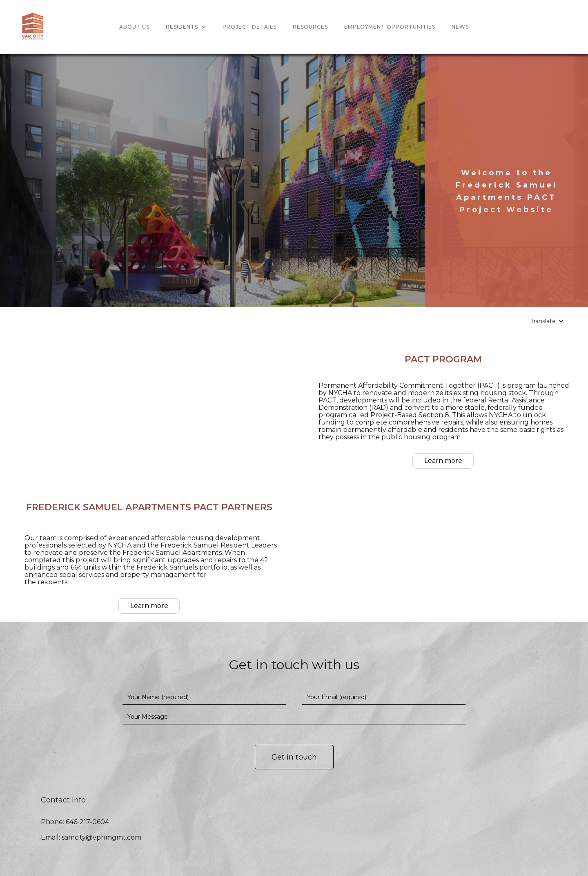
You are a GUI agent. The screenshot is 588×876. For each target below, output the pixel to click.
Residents (182, 27)
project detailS (249, 27)
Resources (310, 27)
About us (134, 27)
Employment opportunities (390, 27)
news (460, 27)
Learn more (443, 461)
